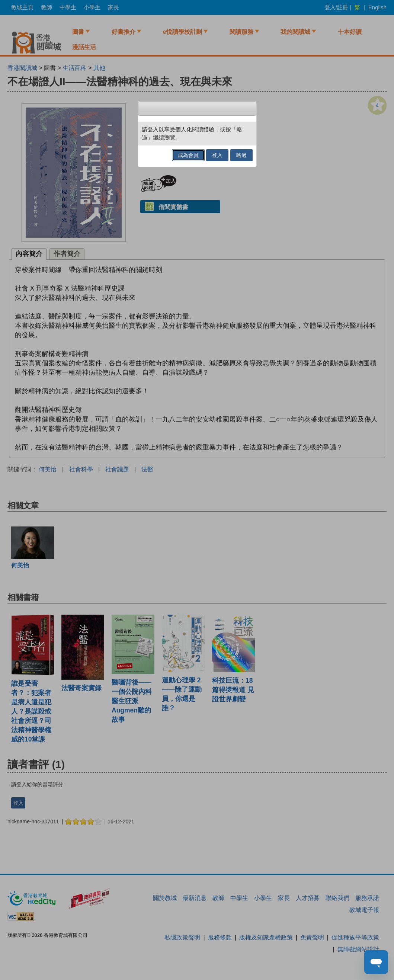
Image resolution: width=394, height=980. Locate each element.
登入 (217, 155)
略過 (241, 155)
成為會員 (188, 155)
